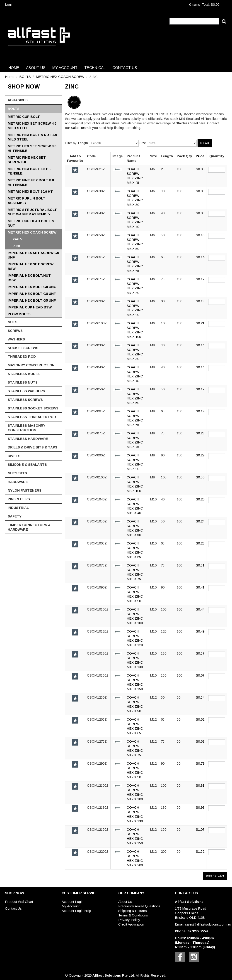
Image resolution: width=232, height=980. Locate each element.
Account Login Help (76, 911)
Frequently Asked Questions (139, 906)
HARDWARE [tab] (18, 482)
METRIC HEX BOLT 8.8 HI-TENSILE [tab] (29, 171)
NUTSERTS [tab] (17, 473)
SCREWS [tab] (15, 331)
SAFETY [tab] (15, 516)
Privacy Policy (129, 920)
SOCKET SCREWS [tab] (23, 348)
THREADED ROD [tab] (22, 356)
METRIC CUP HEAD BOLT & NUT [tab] (31, 223)
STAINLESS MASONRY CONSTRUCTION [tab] (27, 428)
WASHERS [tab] (16, 339)
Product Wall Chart (19, 902)
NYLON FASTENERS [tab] (25, 490)
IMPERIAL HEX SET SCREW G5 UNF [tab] (33, 255)
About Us (36, 68)
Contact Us (125, 68)
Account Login (72, 902)
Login (9, 4)
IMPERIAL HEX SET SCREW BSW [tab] (31, 266)
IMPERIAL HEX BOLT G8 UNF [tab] (32, 294)
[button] (118, 169)
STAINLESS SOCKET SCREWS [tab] (33, 408)
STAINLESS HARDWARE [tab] (28, 439)
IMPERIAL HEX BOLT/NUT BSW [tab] (29, 278)
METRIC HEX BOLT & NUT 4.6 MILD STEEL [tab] (32, 137)
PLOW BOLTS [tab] (19, 314)
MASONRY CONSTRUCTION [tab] (31, 365)
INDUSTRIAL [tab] (18, 508)
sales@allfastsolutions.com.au (208, 924)
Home (14, 68)
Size (143, 143)
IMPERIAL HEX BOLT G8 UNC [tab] (32, 287)
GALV (18, 239)
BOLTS (25, 77)
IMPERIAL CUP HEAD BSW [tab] (30, 307)
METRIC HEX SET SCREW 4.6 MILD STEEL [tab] (32, 126)
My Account (65, 68)
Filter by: (71, 143)
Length (83, 143)
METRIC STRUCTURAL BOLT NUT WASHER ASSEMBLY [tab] (32, 212)
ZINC (17, 246)
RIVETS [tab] (14, 456)
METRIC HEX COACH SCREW (60, 77)
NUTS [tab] (13, 322)
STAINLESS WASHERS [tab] (26, 391)
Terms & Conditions (133, 915)
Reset (205, 143)
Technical (95, 68)
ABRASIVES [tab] (18, 100)
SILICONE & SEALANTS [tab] (27, 464)
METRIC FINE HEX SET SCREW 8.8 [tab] (27, 160)
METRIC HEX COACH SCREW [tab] (32, 232)
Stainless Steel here (191, 123)
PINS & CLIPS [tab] (19, 499)
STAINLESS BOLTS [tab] (24, 374)
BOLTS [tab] (14, 109)
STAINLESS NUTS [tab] (23, 382)
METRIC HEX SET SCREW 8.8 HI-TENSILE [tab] (32, 148)
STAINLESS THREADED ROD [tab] (32, 417)
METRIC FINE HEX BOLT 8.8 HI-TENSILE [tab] (31, 182)
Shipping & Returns (133, 911)
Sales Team (80, 128)
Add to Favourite (75, 170)
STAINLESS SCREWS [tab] (25, 400)
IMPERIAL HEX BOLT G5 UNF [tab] (32, 300)
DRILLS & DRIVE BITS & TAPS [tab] (33, 447)
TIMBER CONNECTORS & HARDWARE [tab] (29, 527)
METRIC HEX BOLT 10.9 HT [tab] (30, 191)
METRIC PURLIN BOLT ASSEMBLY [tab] (27, 201)
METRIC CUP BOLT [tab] (24, 117)
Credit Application (131, 924)
